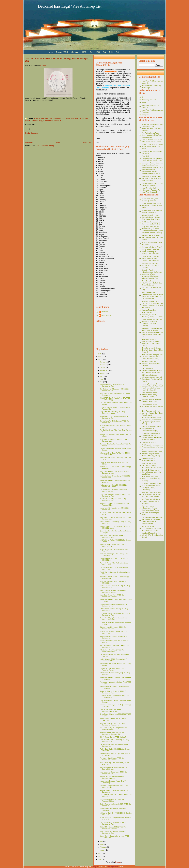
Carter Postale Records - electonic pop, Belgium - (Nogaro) (150, 265)
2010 (99, 859)
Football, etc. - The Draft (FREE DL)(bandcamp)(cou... (112, 777)
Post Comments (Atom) (45, 146)
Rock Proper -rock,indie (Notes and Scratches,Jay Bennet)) (151, 479)
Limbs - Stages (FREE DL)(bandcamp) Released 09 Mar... (113, 660)
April (101, 841)
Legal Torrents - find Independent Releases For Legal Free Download (151, 190)
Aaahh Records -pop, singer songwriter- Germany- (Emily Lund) (152, 206)
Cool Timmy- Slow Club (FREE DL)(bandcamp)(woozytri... (112, 710)
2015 (99, 354)
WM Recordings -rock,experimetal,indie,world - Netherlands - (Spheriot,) (152, 528)
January (102, 850)
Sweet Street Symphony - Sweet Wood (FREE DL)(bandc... (113, 619)
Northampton (59, 118)
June (101, 379)
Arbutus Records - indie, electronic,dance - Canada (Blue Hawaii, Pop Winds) (151, 217)
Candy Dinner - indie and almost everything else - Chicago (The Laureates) (150, 252)
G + (143, 97)
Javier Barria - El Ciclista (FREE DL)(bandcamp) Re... (112, 385)
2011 (99, 856)
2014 (99, 357)
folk (43, 118)
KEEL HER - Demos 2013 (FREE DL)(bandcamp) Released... (113, 828)
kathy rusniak (106, 315)
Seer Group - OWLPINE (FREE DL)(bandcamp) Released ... (112, 724)
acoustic (37, 118)
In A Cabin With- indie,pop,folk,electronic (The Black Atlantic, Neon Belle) (152, 370)
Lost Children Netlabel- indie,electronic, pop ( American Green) (150, 395)
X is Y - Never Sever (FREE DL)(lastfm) (114, 737)
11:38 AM (43, 65)
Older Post (87, 142)
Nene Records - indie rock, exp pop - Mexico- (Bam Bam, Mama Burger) (152, 413)
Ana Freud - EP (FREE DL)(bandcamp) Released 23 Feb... (113, 729)
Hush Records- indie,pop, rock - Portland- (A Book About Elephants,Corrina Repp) (152, 357)
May (101, 382)
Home (58, 142)
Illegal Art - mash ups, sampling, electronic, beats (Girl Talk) (151, 364)
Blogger (118, 862)
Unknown (105, 311)
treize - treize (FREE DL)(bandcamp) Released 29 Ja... (113, 800)
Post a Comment (32, 133)
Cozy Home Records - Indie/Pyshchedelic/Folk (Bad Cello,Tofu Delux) (152, 283)
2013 (99, 359)
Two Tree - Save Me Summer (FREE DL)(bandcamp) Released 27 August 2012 (57, 119)
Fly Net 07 (122, 867)
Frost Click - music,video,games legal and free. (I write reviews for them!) (152, 158)
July (101, 376)
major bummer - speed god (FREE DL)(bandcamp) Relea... (113, 591)
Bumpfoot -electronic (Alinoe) (152, 247)
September (104, 370)
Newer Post (29, 142)
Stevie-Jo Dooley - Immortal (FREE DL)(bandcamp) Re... (114, 692)
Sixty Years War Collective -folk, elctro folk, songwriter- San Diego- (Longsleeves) (151, 494)
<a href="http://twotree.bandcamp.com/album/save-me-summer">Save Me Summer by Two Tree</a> (54, 108)
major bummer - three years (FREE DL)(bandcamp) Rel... (114, 773)
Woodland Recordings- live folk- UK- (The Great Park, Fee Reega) (152, 535)
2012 (99, 854)
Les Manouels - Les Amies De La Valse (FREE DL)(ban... (113, 490)
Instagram (145, 115)
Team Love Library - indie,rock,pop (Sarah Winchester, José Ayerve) (151, 508)
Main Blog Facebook (149, 100)
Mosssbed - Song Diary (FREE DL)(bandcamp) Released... (112, 596)
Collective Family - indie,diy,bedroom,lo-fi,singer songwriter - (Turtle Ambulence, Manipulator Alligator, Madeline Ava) (152, 274)
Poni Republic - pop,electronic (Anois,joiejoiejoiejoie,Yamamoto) (152, 447)
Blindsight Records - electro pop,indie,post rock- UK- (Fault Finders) (152, 237)
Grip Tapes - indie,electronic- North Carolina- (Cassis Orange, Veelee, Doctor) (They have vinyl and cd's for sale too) (152, 332)
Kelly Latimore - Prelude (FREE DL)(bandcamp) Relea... (112, 413)
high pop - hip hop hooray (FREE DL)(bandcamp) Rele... (113, 832)
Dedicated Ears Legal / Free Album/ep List (70, 6)
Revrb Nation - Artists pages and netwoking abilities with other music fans (151, 178)
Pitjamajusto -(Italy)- (149, 442)
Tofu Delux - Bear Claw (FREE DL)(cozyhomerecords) (112, 651)
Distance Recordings (149, 310)
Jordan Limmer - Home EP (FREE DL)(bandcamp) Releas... (113, 486)
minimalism (49, 118)
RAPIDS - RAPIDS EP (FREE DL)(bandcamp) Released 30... (112, 733)
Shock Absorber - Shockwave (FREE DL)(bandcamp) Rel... (114, 390)
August (102, 373)
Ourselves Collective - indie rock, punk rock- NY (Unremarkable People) (151, 429)
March (102, 844)
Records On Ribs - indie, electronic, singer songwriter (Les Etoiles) (151, 472)
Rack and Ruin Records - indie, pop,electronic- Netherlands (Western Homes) (152, 465)
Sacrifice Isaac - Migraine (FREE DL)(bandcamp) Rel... (113, 500)
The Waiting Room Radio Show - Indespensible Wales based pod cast (152, 135)
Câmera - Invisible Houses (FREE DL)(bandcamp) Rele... (113, 628)
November (103, 365)
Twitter (144, 103)
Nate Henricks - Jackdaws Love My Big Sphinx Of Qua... (113, 768)
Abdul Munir (103, 867)
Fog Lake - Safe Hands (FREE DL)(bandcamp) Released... (112, 759)
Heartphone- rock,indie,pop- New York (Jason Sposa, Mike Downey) (152, 350)
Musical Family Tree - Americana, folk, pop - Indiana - (152, 406)
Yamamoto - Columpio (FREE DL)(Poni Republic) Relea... (113, 669)
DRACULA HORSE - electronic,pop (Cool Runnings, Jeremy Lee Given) (152, 315)
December (103, 362)
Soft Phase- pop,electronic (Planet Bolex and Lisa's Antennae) (151, 501)
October (102, 368)
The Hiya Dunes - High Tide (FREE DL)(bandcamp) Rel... (113, 823)
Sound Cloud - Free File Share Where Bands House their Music (152, 147)
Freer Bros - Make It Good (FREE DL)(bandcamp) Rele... (113, 536)
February (103, 847)
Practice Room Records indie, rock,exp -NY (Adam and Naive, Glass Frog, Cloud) (152, 454)
